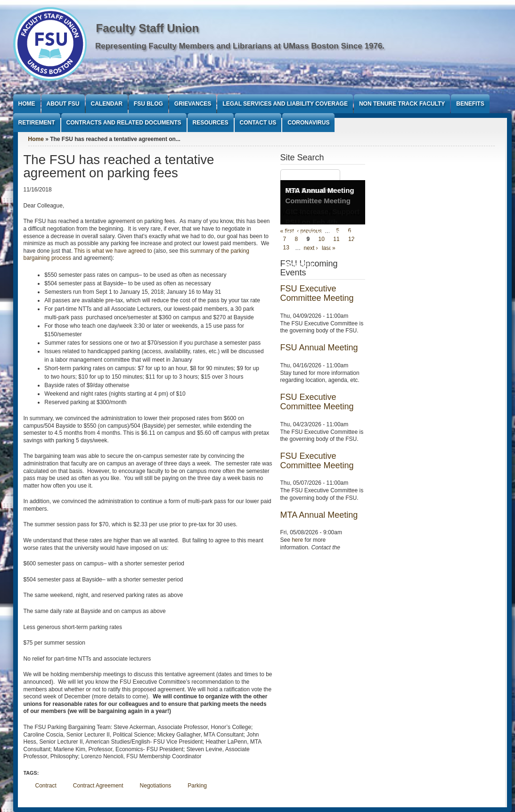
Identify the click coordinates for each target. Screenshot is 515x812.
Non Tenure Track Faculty (402, 104)
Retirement (37, 123)
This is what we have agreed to (113, 251)
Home (27, 104)
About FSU (63, 104)
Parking (197, 786)
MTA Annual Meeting (320, 190)
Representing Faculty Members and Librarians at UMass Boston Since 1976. (240, 46)
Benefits (470, 104)
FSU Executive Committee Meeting (317, 293)
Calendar (107, 104)
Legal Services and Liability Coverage (285, 104)
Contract (46, 786)
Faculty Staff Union (148, 28)
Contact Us (258, 123)
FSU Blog (148, 104)
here (297, 540)
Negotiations (156, 786)
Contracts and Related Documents (124, 123)
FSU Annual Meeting (319, 348)
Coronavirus (308, 123)
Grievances (193, 104)
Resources (211, 123)
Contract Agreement (98, 786)
